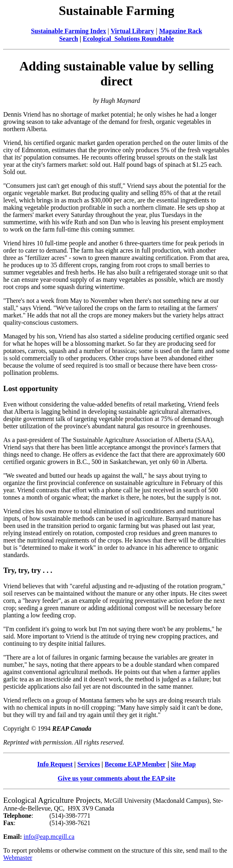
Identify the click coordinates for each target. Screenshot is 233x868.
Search (69, 39)
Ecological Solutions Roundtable (128, 39)
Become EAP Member (135, 764)
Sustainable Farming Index (68, 31)
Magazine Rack (180, 31)
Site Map (183, 764)
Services (89, 764)
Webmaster (18, 858)
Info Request (55, 764)
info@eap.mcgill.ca (49, 837)
